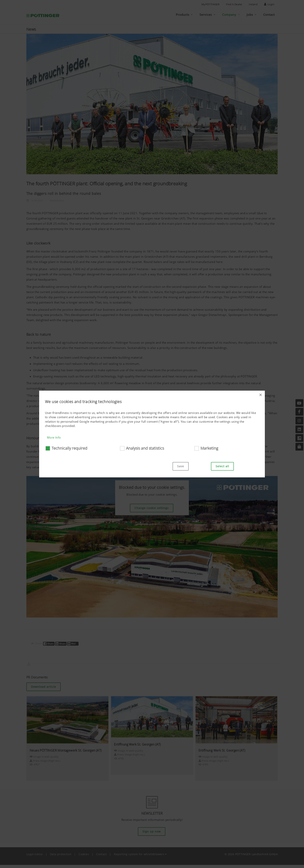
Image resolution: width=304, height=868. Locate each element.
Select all (222, 466)
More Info (54, 437)
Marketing (209, 448)
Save (181, 466)
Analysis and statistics (145, 448)
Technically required (69, 448)
